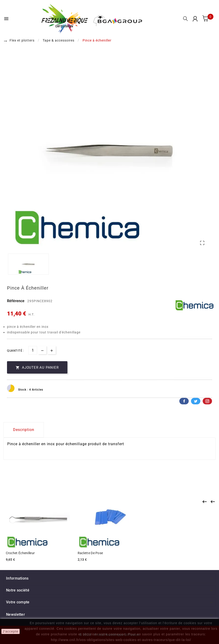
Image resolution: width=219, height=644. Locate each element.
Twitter (196, 401)
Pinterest (207, 401)
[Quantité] (33, 350)
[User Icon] (195, 19)
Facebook (184, 401)
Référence (16, 301)
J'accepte (10, 631)
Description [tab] (24, 430)
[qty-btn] (52, 350)
